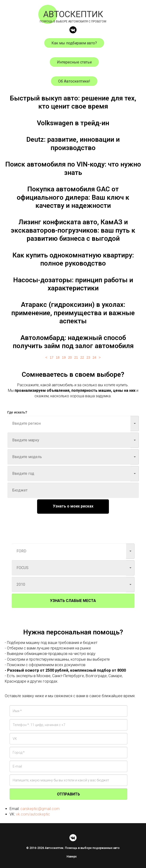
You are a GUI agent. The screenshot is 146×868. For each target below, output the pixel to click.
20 (70, 357)
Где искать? (17, 412)
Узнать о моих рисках (73, 506)
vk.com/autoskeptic (33, 814)
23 (88, 357)
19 (64, 357)
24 (95, 357)
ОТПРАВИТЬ (68, 794)
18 (58, 357)
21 (76, 357)
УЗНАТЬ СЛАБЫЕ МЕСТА (73, 601)
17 (52, 357)
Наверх (73, 857)
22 (82, 357)
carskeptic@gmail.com (40, 809)
